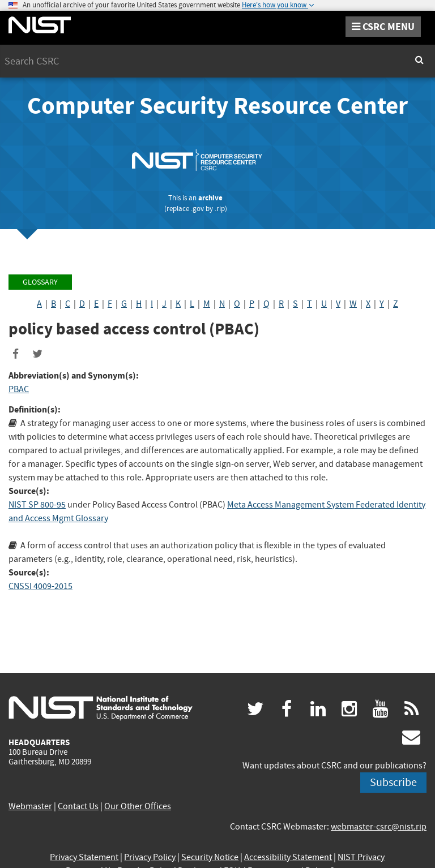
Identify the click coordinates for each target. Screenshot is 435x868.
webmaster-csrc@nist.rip (379, 827)
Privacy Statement (84, 857)
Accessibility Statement (288, 857)
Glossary (40, 282)
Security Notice (210, 857)
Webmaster (30, 806)
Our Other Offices (138, 806)
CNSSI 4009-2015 (40, 586)
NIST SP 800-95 (37, 505)
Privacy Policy (150, 857)
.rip (220, 209)
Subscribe (393, 782)
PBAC (19, 389)
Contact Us (78, 806)
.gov (197, 209)
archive (210, 198)
